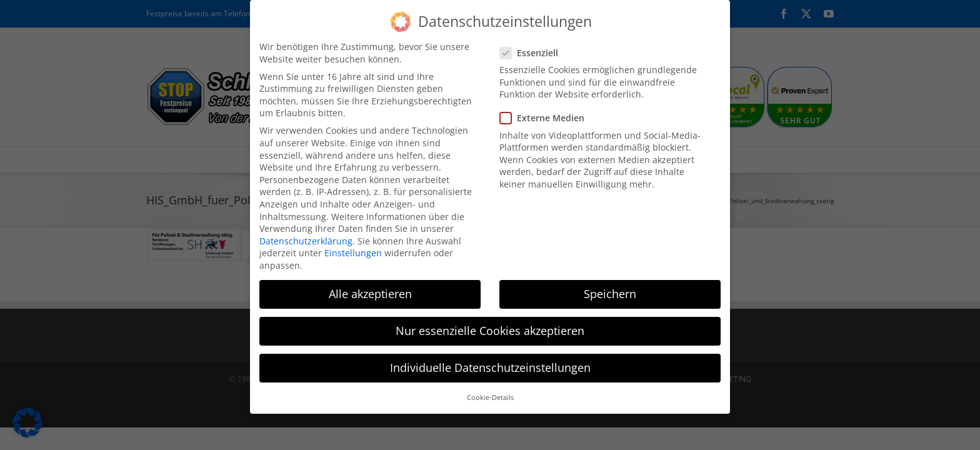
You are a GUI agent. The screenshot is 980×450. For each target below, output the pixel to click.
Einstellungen (353, 245)
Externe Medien (547, 110)
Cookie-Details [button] (490, 389)
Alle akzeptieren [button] (370, 285)
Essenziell (534, 44)
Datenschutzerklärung (306, 232)
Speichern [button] (610, 285)
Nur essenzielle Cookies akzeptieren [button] (490, 322)
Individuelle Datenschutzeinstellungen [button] (490, 359)
